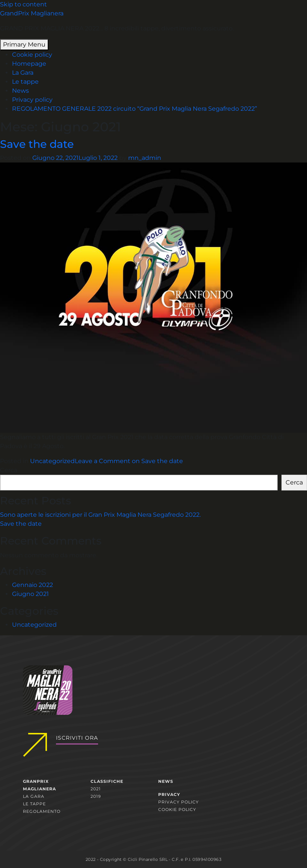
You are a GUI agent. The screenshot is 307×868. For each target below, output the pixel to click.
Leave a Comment (129, 461)
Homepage (29, 64)
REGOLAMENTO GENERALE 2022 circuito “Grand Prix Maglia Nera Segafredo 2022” (135, 109)
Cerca (9, 470)
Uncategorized (52, 461)
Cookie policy (32, 55)
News (20, 91)
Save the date (37, 144)
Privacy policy (32, 100)
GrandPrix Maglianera (32, 13)
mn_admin (145, 158)
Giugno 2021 (30, 594)
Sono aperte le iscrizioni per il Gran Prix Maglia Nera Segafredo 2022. (100, 515)
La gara (34, 796)
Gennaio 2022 (33, 585)
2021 (96, 789)
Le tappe (25, 82)
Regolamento (42, 811)
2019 (96, 796)
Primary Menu (24, 44)
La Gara (23, 73)
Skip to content (23, 4)
